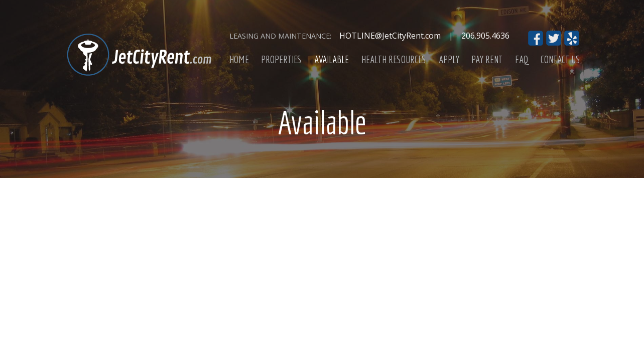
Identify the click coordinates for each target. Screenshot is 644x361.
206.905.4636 (485, 36)
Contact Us (560, 59)
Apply (449, 59)
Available (332, 59)
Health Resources (394, 59)
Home (239, 59)
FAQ (522, 59)
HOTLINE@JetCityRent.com (390, 36)
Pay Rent (487, 59)
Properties (281, 59)
